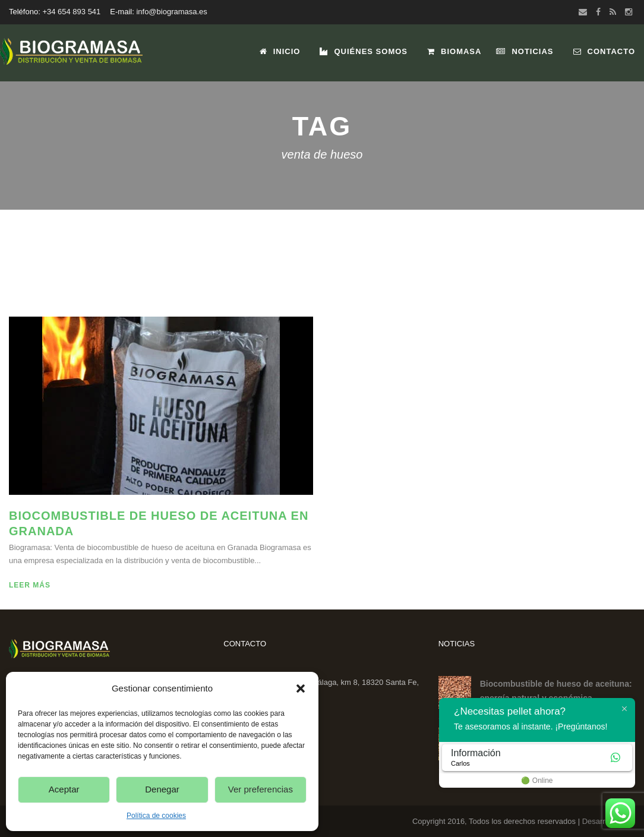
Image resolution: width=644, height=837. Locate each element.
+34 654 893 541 (71, 12)
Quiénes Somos (364, 51)
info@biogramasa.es (171, 12)
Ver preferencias (261, 789)
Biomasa (454, 51)
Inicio (280, 51)
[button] (301, 688)
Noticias (525, 51)
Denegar (162, 789)
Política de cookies (156, 816)
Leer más (30, 585)
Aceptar (64, 789)
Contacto (604, 51)
